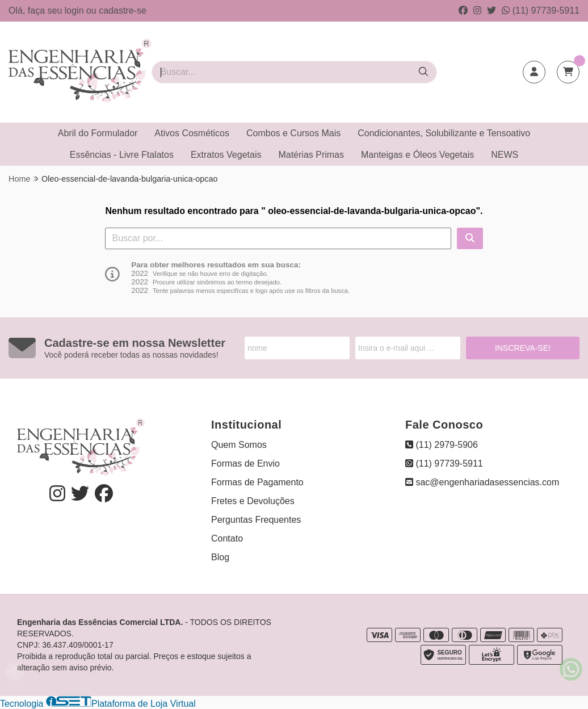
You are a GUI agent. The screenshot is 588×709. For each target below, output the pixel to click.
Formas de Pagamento (257, 482)
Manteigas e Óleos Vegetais (417, 155)
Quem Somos (239, 445)
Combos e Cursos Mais (293, 133)
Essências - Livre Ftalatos (122, 155)
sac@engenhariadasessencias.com (482, 482)
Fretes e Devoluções (253, 501)
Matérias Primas (311, 155)
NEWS (505, 155)
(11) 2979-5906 (442, 445)
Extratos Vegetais (226, 155)
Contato (227, 538)
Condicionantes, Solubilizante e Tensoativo (444, 133)
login (75, 11)
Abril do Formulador (98, 133)
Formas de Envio (245, 463)
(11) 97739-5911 (541, 11)
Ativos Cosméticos (192, 133)
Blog (220, 557)
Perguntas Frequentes (256, 520)
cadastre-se (123, 11)
